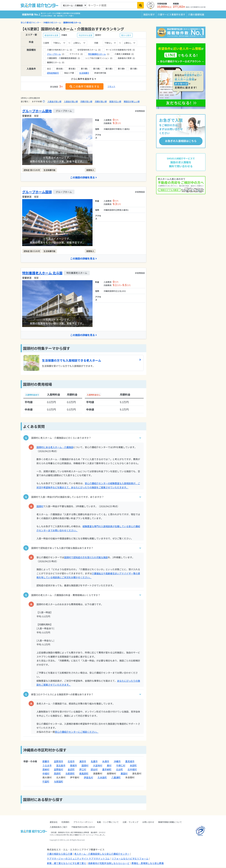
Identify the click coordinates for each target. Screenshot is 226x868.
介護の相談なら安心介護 (60, 854)
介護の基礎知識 (196, 14)
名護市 (94, 762)
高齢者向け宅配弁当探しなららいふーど (109, 864)
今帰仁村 (121, 766)
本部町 (133, 766)
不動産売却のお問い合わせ (83, 828)
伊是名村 (88, 778)
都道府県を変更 (51, 35)
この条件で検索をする (84, 86)
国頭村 (40, 507)
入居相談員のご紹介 (59, 828)
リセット (111, 86)
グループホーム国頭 (37, 192)
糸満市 (106, 762)
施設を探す (149, 14)
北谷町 (119, 770)
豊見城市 (130, 762)
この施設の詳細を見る (83, 177)
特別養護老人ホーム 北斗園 (42, 273)
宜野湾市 (59, 762)
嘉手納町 (107, 770)
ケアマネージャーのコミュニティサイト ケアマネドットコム (78, 859)
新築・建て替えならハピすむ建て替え (67, 864)
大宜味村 (98, 766)
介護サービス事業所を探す (171, 14)
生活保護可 (84, 73)
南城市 (73, 766)
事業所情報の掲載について (170, 823)
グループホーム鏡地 (37, 111)
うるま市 (47, 766)
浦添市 (83, 762)
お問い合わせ (148, 823)
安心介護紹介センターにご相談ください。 (77, 732)
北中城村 (132, 770)
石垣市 (71, 762)
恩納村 (46, 770)
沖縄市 (117, 762)
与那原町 (70, 774)
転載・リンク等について (108, 823)
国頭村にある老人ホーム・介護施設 (55, 448)
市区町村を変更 (85, 35)
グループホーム (54, 54)
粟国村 (124, 774)
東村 (109, 766)
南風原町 (84, 774)
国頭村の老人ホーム (72, 22)
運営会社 (54, 823)
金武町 (71, 770)
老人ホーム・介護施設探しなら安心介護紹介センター (102, 854)
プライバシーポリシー (83, 823)
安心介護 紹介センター (31, 22)
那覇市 (46, 762)
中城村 (46, 774)
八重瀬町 (116, 778)
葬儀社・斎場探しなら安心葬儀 (148, 864)
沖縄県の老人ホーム (52, 22)
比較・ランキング (131, 823)
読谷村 (94, 770)
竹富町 (46, 782)
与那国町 (59, 782)
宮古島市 (61, 766)
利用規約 (65, 823)
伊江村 (83, 770)
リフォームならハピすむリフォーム (130, 859)
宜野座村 (59, 770)
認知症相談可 (53, 73)
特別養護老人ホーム (97, 54)
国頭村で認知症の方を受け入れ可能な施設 (86, 558)
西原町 (57, 774)
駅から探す (126, 35)
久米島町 (102, 778)
